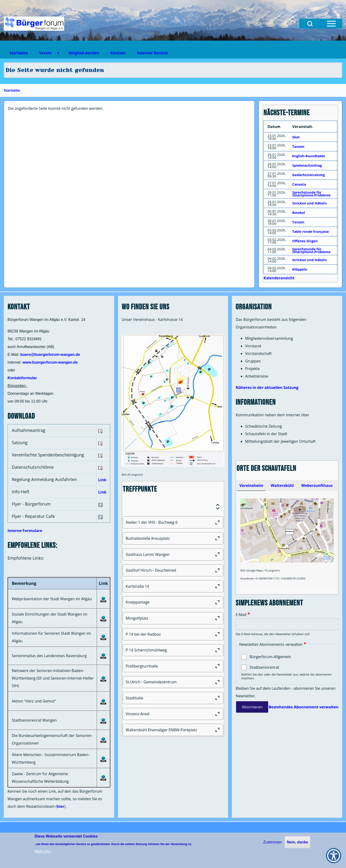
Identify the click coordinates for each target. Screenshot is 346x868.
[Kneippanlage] (173, 602)
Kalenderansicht (279, 278)
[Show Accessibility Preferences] (334, 856)
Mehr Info (43, 851)
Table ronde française (311, 232)
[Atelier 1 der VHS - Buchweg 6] (173, 523)
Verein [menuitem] (47, 54)
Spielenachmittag (307, 165)
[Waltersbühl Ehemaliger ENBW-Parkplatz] (173, 730)
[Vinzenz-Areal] (173, 714)
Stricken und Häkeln (309, 203)
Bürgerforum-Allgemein (270, 657)
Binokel (299, 213)
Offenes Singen (305, 241)
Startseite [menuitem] (19, 53)
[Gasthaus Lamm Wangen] (173, 554)
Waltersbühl (282, 485)
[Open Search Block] (310, 24)
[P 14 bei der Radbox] (173, 634)
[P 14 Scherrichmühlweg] (173, 650)
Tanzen (298, 147)
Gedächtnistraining (308, 175)
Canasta (299, 184)
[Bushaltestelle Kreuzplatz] (173, 538)
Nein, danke (297, 842)
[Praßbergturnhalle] (173, 666)
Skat (296, 137)
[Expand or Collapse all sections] (218, 507)
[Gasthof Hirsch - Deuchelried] (173, 570)
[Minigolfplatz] (173, 618)
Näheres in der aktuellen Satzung (267, 387)
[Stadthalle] (173, 698)
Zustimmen (273, 842)
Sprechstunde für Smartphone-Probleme (311, 194)
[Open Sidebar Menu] (331, 24)
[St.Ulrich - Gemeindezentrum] (173, 682)
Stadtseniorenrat (264, 667)
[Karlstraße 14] (173, 586)
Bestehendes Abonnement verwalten (304, 707)
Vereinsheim (251, 485)
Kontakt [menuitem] (118, 53)
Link (102, 480)
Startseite (12, 90)
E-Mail (241, 615)
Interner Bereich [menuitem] (152, 53)
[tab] (251, 485)
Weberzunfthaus (317, 485)
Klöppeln (300, 269)
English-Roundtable (309, 156)
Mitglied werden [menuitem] (84, 53)
